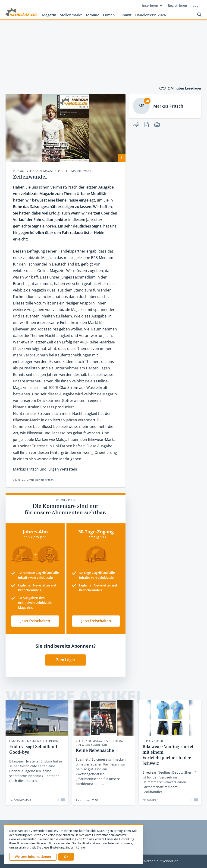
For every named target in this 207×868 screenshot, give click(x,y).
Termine (92, 15)
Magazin (49, 15)
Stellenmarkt (71, 15)
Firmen (109, 15)
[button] (66, 857)
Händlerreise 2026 (151, 15)
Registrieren (177, 5)
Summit (125, 15)
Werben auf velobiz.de (161, 861)
